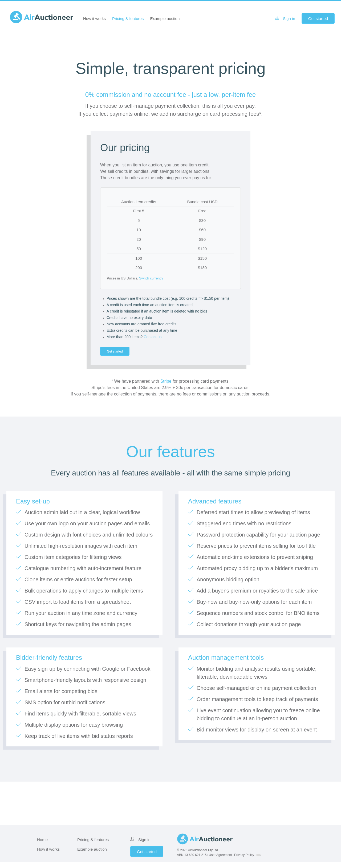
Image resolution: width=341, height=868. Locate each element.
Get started (318, 19)
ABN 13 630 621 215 (192, 861)
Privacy (244, 861)
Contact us (153, 337)
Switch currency (151, 278)
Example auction (165, 19)
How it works (94, 19)
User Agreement (220, 861)
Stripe (166, 387)
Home (42, 845)
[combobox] (258, 861)
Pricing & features (128, 19)
